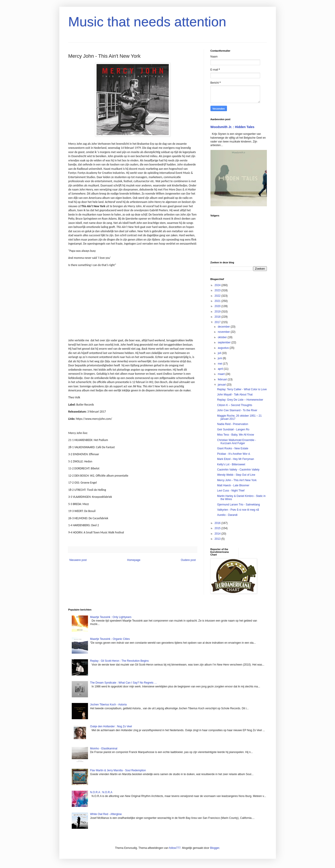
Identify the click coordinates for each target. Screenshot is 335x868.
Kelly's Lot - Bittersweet (231, 464)
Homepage (134, 560)
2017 (218, 322)
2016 (218, 523)
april (221, 369)
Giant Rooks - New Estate (233, 448)
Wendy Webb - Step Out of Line (236, 475)
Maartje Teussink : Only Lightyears (111, 617)
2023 (218, 290)
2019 (218, 312)
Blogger (215, 848)
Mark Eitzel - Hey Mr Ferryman (235, 459)
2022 (218, 296)
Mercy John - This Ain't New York (237, 480)
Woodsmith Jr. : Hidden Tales (232, 127)
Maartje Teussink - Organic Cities (110, 639)
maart (222, 374)
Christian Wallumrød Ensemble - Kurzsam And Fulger (236, 442)
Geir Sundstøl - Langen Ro (233, 429)
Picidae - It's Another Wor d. (234, 454)
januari (222, 385)
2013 (218, 539)
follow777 (175, 848)
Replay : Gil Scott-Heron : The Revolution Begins (119, 661)
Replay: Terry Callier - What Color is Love (242, 389)
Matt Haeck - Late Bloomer (233, 485)
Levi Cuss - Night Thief (231, 491)
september (224, 342)
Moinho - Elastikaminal (104, 749)
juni (220, 358)
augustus (224, 348)
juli (220, 353)
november (224, 332)
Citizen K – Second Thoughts (234, 405)
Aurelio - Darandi (227, 515)
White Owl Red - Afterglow (106, 814)
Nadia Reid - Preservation (232, 424)
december (224, 327)
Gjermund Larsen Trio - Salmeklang (238, 505)
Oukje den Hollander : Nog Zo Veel (111, 726)
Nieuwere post (78, 560)
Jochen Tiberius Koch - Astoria (108, 705)
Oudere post (188, 560)
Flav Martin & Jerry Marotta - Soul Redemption (118, 770)
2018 (218, 317)
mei (220, 364)
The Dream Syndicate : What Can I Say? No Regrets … (123, 683)
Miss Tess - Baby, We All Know (235, 435)
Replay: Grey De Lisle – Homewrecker (240, 400)
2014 (218, 534)
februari (223, 379)
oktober (223, 337)
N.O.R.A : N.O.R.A (101, 792)
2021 (218, 301)
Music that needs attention (147, 22)
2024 (218, 285)
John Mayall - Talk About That (235, 395)
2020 (218, 306)
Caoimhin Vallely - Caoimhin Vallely (238, 470)
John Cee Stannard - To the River (237, 410)
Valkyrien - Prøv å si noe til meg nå (238, 510)
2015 (218, 528)
